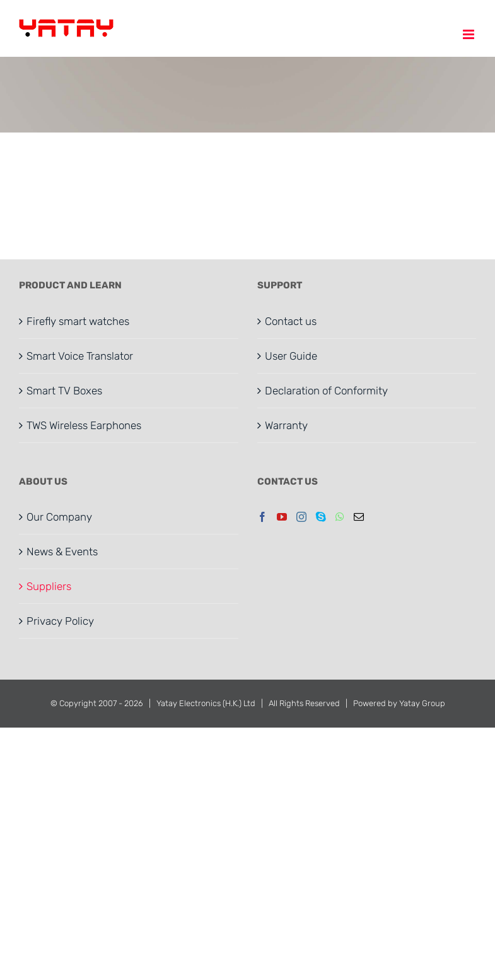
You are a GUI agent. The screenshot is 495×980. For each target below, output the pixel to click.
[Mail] (359, 517)
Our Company (59, 517)
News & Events (62, 552)
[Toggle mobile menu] (469, 34)
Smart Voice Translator (80, 356)
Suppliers (49, 586)
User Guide (291, 356)
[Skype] (321, 517)
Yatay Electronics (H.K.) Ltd (206, 703)
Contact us (291, 321)
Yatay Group (422, 703)
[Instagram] (301, 517)
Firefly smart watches (78, 321)
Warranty (286, 425)
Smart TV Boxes (64, 391)
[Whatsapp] (340, 517)
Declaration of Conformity (326, 391)
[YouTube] (282, 517)
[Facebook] (262, 517)
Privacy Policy (60, 621)
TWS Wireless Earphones (84, 425)
